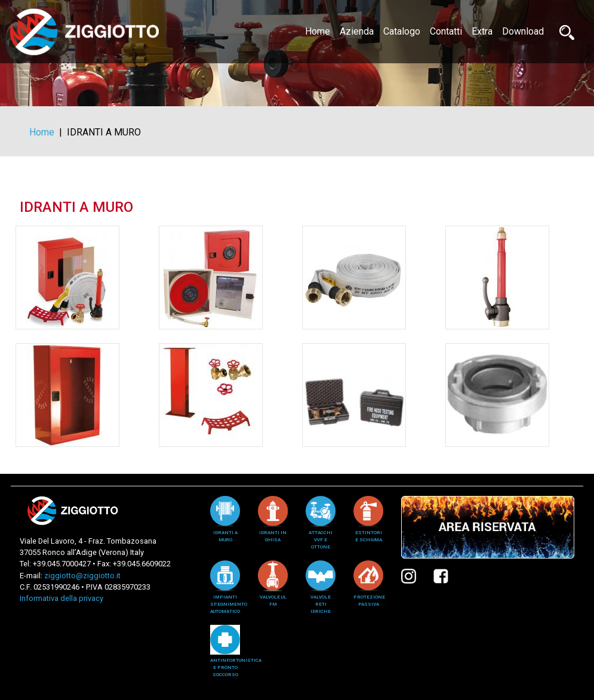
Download (523, 31)
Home (320, 30)
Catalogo (402, 31)
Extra (482, 31)
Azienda (357, 31)
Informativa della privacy (61, 598)
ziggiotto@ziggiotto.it (82, 576)
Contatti (446, 31)
